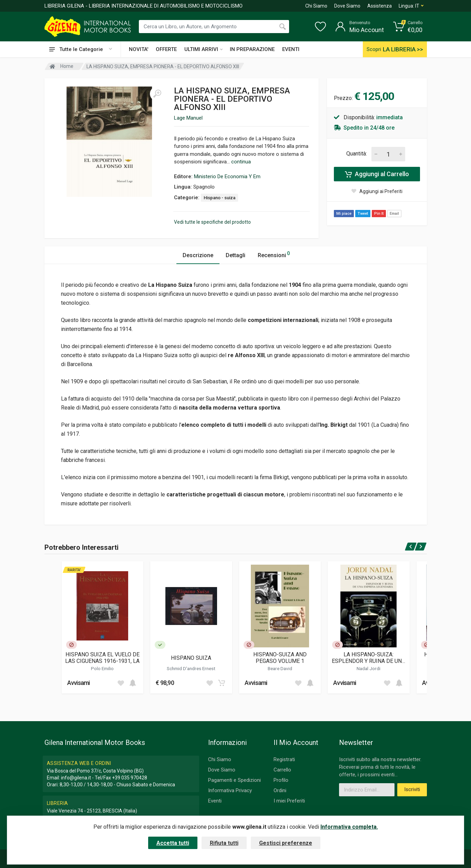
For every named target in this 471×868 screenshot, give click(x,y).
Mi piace (344, 214)
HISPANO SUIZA (191, 658)
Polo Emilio (102, 668)
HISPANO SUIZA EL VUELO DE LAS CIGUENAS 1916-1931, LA (102, 658)
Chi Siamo (316, 6)
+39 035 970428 (130, 778)
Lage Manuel (188, 118)
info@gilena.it (76, 778)
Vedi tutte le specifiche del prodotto (212, 222)
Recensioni (274, 254)
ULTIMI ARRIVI (203, 49)
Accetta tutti (173, 843)
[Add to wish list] (121, 683)
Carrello (282, 770)
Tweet (363, 214)
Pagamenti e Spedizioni (234, 780)
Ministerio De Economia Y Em (227, 176)
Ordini (280, 790)
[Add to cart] (133, 683)
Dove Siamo (347, 6)
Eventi (215, 801)
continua (241, 162)
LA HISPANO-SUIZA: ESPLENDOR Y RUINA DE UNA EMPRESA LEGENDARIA (368, 658)
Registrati (284, 759)
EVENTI (291, 49)
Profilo (281, 780)
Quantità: (357, 154)
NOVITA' (139, 49)
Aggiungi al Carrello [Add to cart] (377, 174)
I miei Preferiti (289, 801)
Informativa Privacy (230, 790)
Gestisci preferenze (286, 843)
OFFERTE (166, 49)
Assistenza (380, 6)
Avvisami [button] (79, 683)
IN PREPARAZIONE (252, 49)
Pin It (379, 214)
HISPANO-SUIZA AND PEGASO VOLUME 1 (280, 658)
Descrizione (198, 255)
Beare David (280, 668)
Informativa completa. (349, 827)
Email (394, 214)
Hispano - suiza (219, 198)
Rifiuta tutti (224, 843)
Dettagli (235, 255)
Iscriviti (412, 789)
